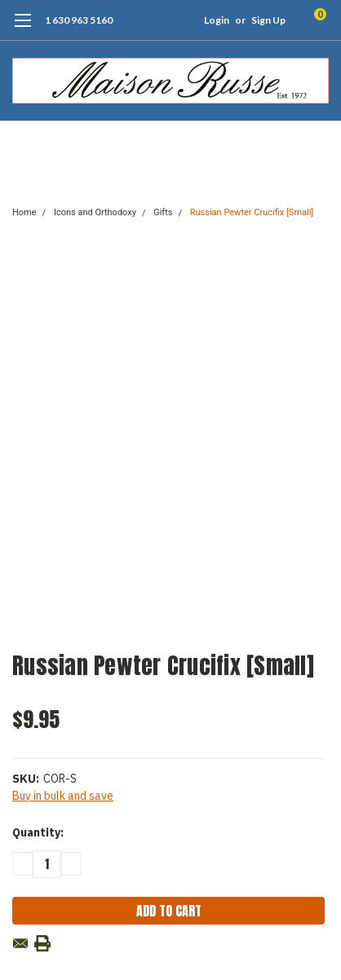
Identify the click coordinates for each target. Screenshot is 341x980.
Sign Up (268, 20)
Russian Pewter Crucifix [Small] (252, 212)
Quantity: (38, 832)
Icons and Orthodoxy (95, 212)
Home (24, 212)
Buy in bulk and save (63, 796)
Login (217, 20)
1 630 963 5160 (79, 20)
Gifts (163, 212)
